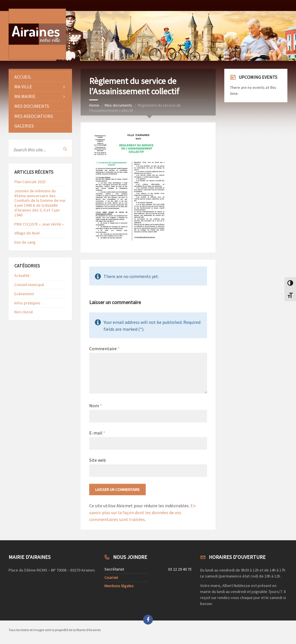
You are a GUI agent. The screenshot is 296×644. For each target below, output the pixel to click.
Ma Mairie (25, 96)
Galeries (24, 126)
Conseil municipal (29, 285)
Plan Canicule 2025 (30, 182)
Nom (96, 406)
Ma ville (23, 87)
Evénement (24, 294)
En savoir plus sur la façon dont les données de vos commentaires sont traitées (142, 512)
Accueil (23, 77)
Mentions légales (119, 586)
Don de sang (25, 242)
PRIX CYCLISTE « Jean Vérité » (39, 224)
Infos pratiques (27, 303)
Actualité (22, 275)
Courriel (111, 578)
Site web (98, 460)
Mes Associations (34, 116)
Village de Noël (27, 233)
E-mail (97, 433)
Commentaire (104, 349)
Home (94, 105)
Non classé (24, 312)
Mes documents (118, 105)
